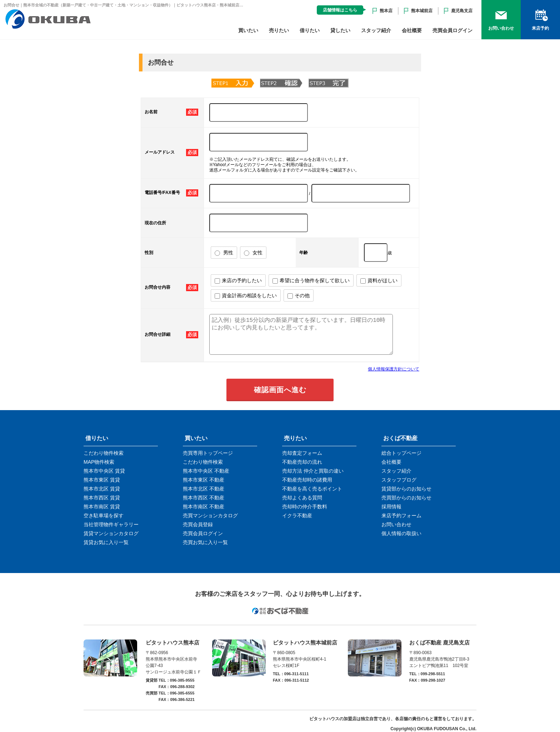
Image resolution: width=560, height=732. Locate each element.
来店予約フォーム (401, 516)
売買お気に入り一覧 (205, 542)
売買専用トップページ (208, 453)
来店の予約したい (238, 281)
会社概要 (412, 30)
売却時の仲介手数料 (305, 507)
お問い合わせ (501, 28)
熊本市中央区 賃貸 (104, 471)
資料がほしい (379, 281)
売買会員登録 (198, 524)
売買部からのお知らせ (406, 498)
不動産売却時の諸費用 (307, 480)
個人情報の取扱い (401, 533)
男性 (224, 253)
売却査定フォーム (302, 453)
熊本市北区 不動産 (204, 489)
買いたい (248, 30)
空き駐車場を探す (104, 516)
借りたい (310, 30)
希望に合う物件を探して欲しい (311, 281)
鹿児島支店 (462, 11)
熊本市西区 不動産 (204, 498)
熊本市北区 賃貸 (102, 489)
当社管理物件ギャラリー (111, 524)
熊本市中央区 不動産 (206, 471)
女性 (253, 253)
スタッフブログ (399, 480)
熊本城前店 (422, 11)
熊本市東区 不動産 (204, 480)
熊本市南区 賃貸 (102, 507)
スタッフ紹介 (376, 30)
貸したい (340, 30)
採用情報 (391, 507)
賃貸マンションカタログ (111, 533)
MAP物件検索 (99, 462)
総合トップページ (401, 453)
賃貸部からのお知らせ (406, 489)
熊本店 (386, 11)
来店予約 (540, 28)
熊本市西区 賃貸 (102, 498)
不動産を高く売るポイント (312, 489)
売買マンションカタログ (210, 516)
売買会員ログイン (452, 30)
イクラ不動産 (297, 516)
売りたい (279, 30)
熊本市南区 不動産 (204, 507)
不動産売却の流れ (302, 462)
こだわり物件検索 (104, 453)
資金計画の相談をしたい (246, 296)
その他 (299, 296)
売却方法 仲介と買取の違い (313, 471)
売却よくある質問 (302, 498)
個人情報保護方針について (394, 369)
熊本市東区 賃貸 (102, 480)
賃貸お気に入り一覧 (106, 542)
